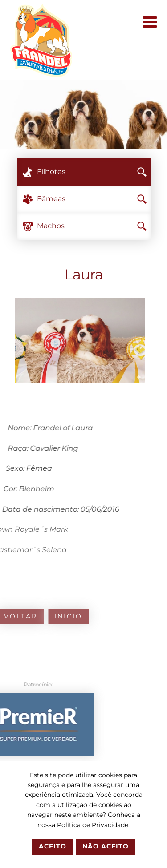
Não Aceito (106, 846)
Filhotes (92, 172)
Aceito (53, 846)
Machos (92, 226)
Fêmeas (92, 199)
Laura (84, 274)
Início (51, 616)
